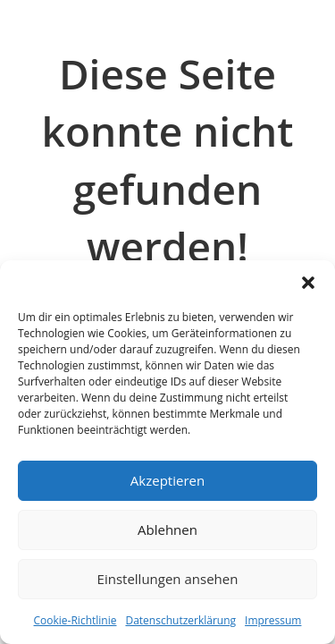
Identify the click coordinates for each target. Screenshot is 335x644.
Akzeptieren (167, 480)
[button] (308, 283)
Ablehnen (167, 530)
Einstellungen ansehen (168, 579)
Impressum (273, 620)
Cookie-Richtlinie (75, 620)
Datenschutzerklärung (180, 620)
